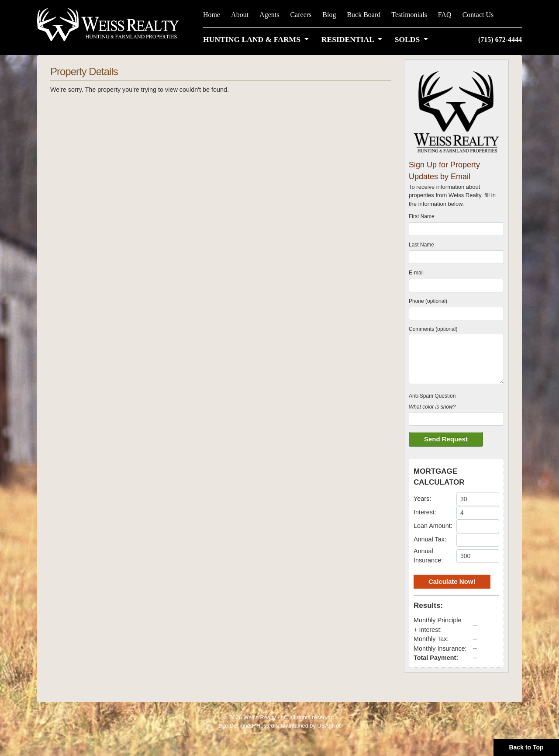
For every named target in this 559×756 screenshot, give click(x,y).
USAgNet (329, 726)
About (240, 15)
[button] (258, 39)
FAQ (445, 15)
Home (212, 15)
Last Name (421, 245)
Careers (301, 15)
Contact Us (478, 15)
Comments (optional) (433, 329)
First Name (422, 216)
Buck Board (364, 15)
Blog (329, 15)
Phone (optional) (428, 301)
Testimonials (409, 15)
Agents (269, 15)
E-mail (416, 273)
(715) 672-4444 (500, 40)
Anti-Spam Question (432, 396)
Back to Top (526, 747)
